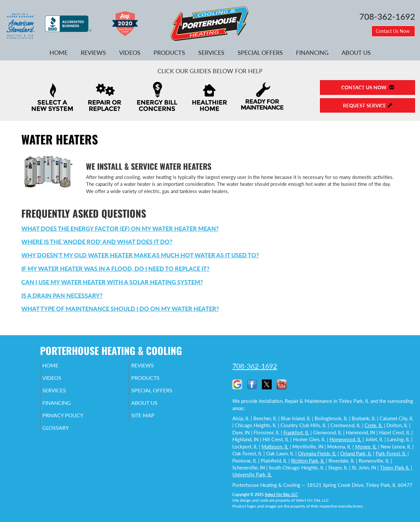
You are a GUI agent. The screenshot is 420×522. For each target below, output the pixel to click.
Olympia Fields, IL (317, 453)
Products (169, 53)
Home (59, 53)
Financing (312, 53)
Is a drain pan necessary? (62, 295)
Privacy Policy (73, 421)
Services (211, 53)
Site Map (152, 421)
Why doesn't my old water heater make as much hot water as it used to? (140, 255)
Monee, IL (366, 446)
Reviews (93, 53)
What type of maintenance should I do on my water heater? (120, 309)
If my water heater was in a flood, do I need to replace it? (115, 269)
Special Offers (260, 53)
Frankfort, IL (296, 432)
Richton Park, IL (308, 461)
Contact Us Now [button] (393, 31)
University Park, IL (252, 474)
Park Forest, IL (391, 453)
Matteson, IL (275, 446)
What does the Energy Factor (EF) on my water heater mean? (120, 228)
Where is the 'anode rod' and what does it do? (97, 242)
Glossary (65, 435)
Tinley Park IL (395, 468)
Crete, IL (374, 425)
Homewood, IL (345, 439)
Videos (130, 53)
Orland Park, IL (356, 453)
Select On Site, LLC (281, 495)
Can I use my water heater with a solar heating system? (112, 282)
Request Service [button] (368, 105)
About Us (356, 53)
